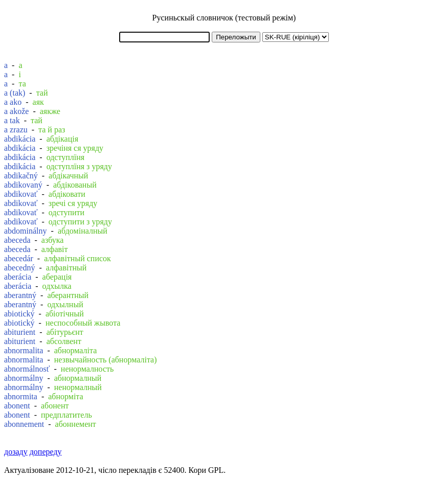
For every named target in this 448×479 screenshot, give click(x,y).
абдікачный (68, 176)
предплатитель (66, 415)
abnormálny (24, 378)
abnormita (21, 396)
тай (42, 93)
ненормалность (87, 369)
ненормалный (78, 387)
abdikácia (20, 139)
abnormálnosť (27, 369)
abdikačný (21, 176)
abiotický (19, 314)
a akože (16, 111)
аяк (38, 102)
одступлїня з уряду (79, 166)
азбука (53, 240)
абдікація (62, 139)
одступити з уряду (80, 222)
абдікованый (75, 185)
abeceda (17, 240)
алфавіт (55, 249)
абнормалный (78, 378)
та (22, 84)
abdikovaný (23, 185)
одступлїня (65, 157)
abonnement (24, 424)
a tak (12, 120)
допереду (46, 452)
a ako (13, 102)
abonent (17, 406)
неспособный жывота (83, 323)
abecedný (19, 268)
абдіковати (67, 194)
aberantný (20, 295)
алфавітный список (77, 258)
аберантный (68, 295)
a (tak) (15, 93)
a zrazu (16, 130)
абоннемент (76, 424)
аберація (57, 277)
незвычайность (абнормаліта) (106, 360)
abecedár (19, 258)
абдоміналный (83, 231)
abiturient (20, 332)
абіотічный (65, 314)
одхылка (57, 286)
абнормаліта (76, 350)
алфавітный (66, 268)
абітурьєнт (65, 332)
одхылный (65, 304)
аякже (50, 111)
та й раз (52, 130)
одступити (66, 212)
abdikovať (21, 194)
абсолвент (64, 341)
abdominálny (26, 231)
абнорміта (65, 396)
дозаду (16, 452)
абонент (55, 406)
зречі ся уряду (73, 203)
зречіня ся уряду (75, 148)
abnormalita (24, 350)
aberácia (18, 277)
